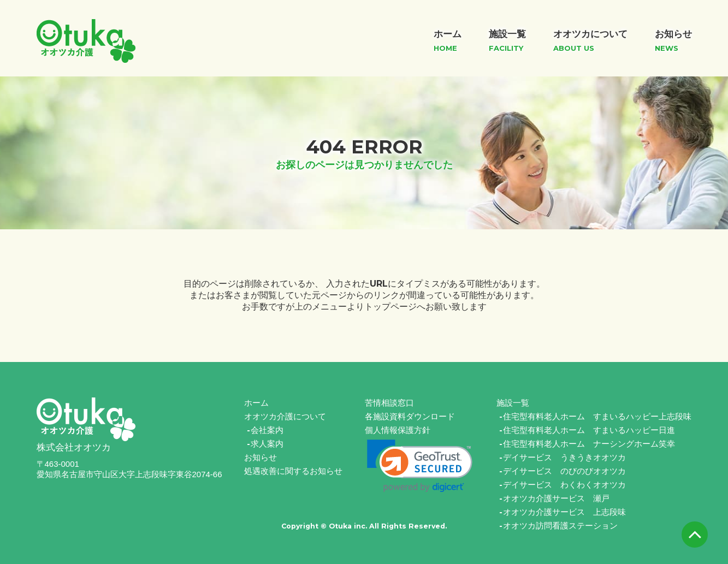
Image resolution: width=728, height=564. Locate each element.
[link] (420, 466)
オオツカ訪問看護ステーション (560, 526)
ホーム (256, 403)
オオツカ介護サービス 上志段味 (564, 512)
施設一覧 (513, 403)
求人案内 (267, 444)
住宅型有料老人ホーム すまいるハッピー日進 (589, 430)
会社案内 (267, 430)
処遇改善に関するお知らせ (293, 471)
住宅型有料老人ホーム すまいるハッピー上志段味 (597, 416)
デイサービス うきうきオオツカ (564, 457)
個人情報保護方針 (398, 430)
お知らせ (261, 457)
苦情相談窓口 (389, 403)
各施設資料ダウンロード (410, 416)
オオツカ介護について (285, 416)
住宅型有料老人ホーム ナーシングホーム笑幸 (589, 444)
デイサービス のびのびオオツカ (564, 471)
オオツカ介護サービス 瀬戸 (556, 498)
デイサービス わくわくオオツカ (564, 485)
